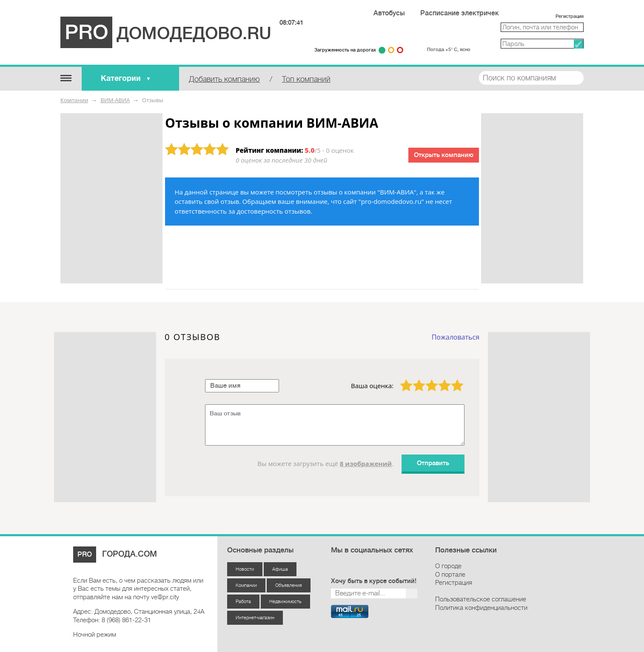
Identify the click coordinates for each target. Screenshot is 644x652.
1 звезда (401, 379)
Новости (245, 569)
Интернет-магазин (255, 618)
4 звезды (439, 379)
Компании (74, 100)
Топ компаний (306, 79)
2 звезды (414, 379)
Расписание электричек (460, 13)
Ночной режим (95, 635)
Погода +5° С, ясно (449, 50)
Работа (243, 602)
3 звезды (427, 379)
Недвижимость (285, 602)
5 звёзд (452, 379)
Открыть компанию (444, 155)
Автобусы (389, 13)
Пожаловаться (456, 337)
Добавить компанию (224, 79)
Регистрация (570, 16)
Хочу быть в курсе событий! (374, 581)
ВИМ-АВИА (115, 100)
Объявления (289, 585)
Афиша (280, 569)
